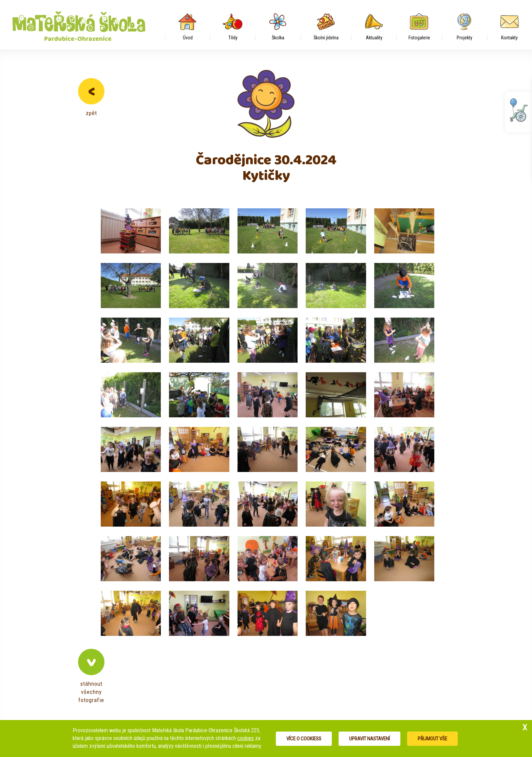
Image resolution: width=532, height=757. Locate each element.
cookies (245, 738)
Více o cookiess (304, 739)
